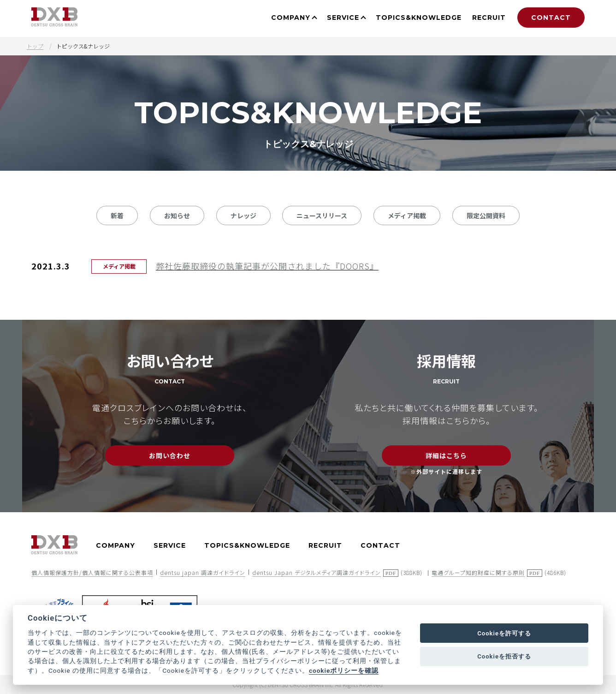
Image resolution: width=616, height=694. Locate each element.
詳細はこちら (446, 455)
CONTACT (551, 18)
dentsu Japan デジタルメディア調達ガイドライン (317, 572)
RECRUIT (489, 18)
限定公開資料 (486, 215)
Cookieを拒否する (504, 656)
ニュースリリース (322, 215)
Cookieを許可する (504, 633)
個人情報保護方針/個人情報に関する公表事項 (92, 572)
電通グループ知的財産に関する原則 (478, 572)
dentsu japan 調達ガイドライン (203, 572)
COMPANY (291, 18)
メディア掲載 (407, 215)
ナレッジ (243, 215)
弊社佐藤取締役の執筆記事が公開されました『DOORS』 (267, 266)
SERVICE (343, 18)
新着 (117, 215)
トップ (35, 46)
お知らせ (177, 215)
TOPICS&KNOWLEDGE (419, 18)
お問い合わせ (170, 455)
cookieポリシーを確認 (344, 670)
